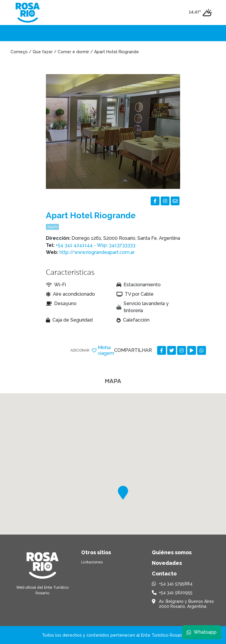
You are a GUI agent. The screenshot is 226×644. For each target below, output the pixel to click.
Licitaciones (92, 562)
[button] (123, 493)
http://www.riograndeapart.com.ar (97, 252)
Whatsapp (202, 632)
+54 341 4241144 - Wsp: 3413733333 (95, 245)
